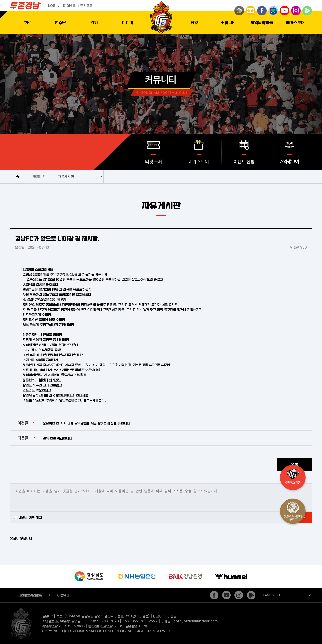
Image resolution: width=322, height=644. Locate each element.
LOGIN (54, 5)
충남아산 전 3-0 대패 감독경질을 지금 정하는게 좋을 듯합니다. (87, 423)
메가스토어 (295, 23)
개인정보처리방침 (30, 595)
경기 (94, 23)
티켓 (194, 23)
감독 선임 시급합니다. (58, 438)
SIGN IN (70, 5)
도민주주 (86, 5)
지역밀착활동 (262, 23)
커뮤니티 (228, 23)
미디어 (127, 23)
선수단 (60, 23)
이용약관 (63, 595)
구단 (27, 23)
